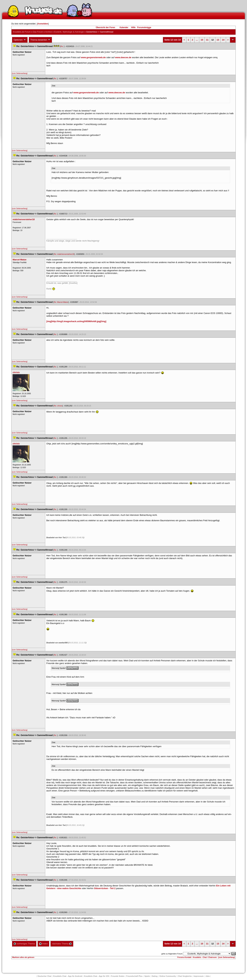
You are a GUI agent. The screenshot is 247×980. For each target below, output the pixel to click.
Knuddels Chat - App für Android (68, 976)
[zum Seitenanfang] (20, 73)
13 (218, 40)
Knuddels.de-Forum (22, 32)
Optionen (20, 40)
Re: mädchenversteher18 (64, 254)
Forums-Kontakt (184, 957)
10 (202, 40)
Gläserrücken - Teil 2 (105, 888)
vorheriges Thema (24, 944)
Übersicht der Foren (105, 27)
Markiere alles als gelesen (23, 957)
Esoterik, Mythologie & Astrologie (69, 32)
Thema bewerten (40, 40)
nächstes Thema (62, 944)
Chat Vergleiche (185, 976)
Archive (49, 32)
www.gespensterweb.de (93, 57)
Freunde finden (118, 976)
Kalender (124, 27)
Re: (62, 46)
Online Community (168, 976)
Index (43, 944)
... (197, 40)
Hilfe (133, 27)
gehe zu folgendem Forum (172, 954)
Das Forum (38, 32)
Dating (155, 976)
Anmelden (43, 24)
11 (207, 40)
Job (208, 976)
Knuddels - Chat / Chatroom (205, 957)
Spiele (147, 976)
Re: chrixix (58, 406)
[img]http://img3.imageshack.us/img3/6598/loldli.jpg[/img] (76, 321)
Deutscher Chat (44, 976)
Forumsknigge (144, 27)
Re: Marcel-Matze (61, 302)
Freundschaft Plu (134, 976)
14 (223, 40)
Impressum (199, 976)
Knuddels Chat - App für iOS (96, 976)
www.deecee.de (123, 57)
